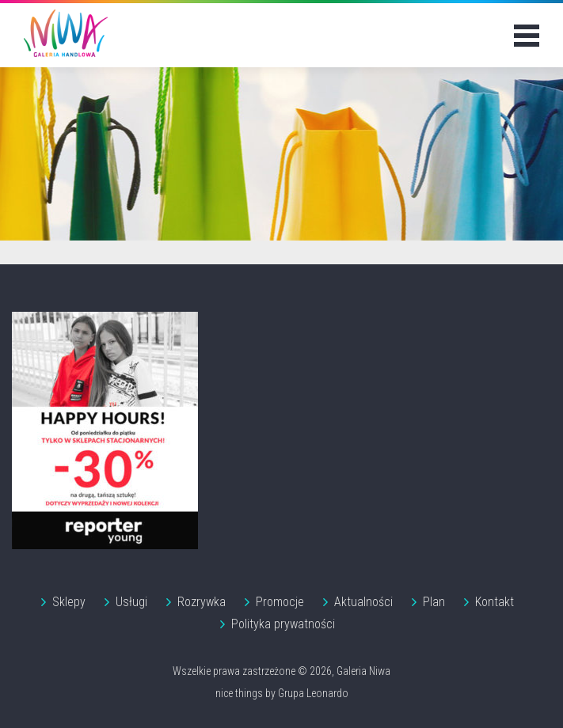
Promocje (280, 602)
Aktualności (363, 602)
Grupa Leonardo (313, 693)
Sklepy (69, 602)
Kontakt (495, 602)
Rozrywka (202, 602)
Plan (434, 602)
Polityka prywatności (283, 624)
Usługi (131, 602)
